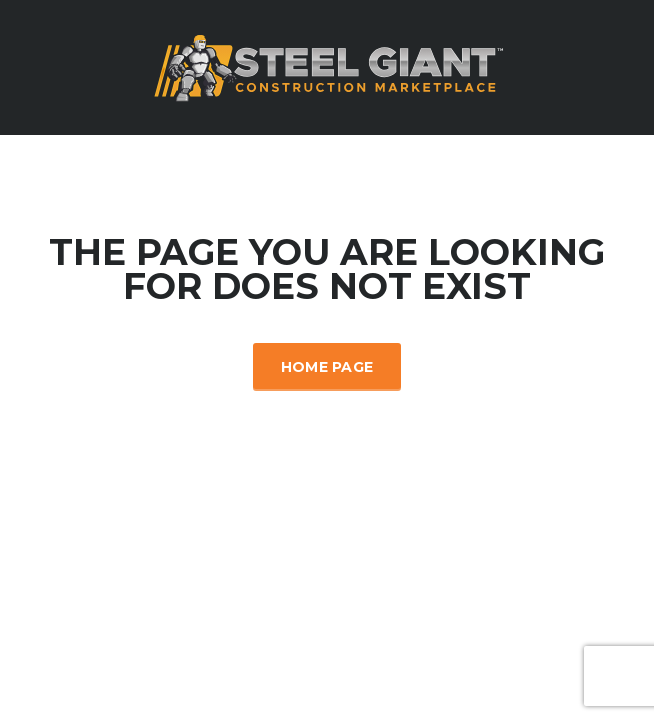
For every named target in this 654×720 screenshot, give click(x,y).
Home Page (327, 367)
